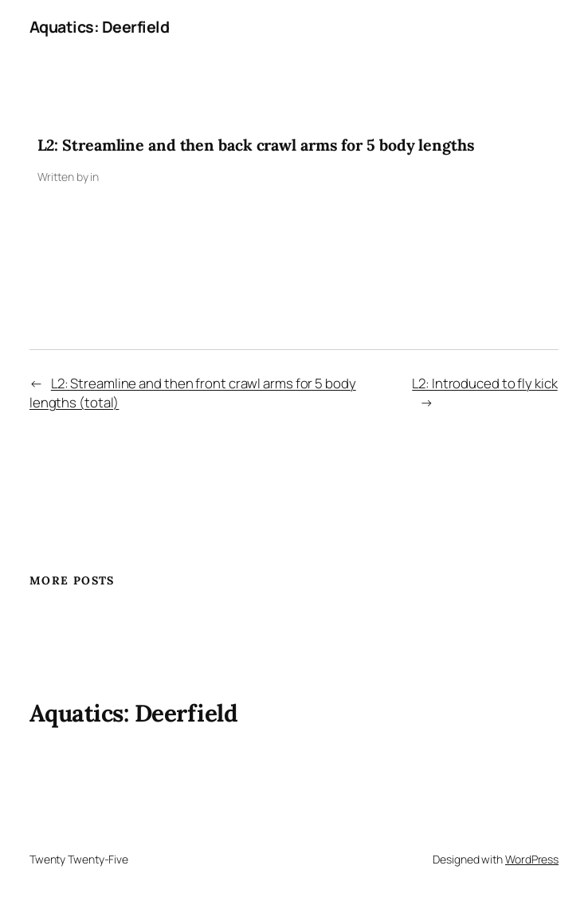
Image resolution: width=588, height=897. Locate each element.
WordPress (532, 859)
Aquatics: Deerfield (100, 27)
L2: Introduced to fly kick (484, 383)
